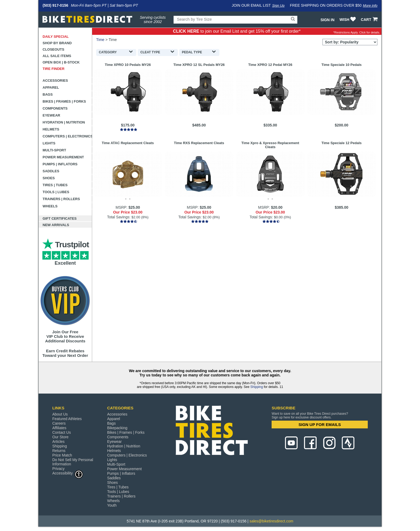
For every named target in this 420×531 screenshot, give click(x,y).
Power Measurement (63, 157)
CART (370, 20)
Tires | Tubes (55, 185)
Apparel (51, 87)
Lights (49, 143)
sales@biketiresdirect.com (271, 521)
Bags (48, 94)
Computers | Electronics (67, 136)
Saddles (51, 171)
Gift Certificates (60, 218)
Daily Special (56, 37)
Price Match (62, 455)
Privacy (58, 469)
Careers (59, 423)
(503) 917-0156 (55, 5)
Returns (59, 451)
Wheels (50, 206)
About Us (60, 414)
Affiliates (59, 428)
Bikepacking (117, 428)
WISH (348, 20)
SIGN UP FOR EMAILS (320, 425)
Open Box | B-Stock (61, 62)
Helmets (51, 129)
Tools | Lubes (56, 192)
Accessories (55, 81)
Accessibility (68, 473)
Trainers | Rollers (61, 199)
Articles (58, 442)
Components (55, 108)
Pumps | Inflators (60, 164)
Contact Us (61, 432)
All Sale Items (57, 56)
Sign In (327, 20)
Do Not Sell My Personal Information (73, 462)
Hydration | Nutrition (64, 122)
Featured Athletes (67, 419)
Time (100, 40)
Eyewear (51, 115)
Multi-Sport (54, 150)
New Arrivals (56, 225)
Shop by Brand (57, 43)
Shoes (49, 178)
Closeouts (53, 49)
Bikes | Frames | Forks (64, 101)
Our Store (60, 437)
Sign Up (278, 5)
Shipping (257, 387)
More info (370, 5)
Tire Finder (54, 69)
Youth (112, 505)
